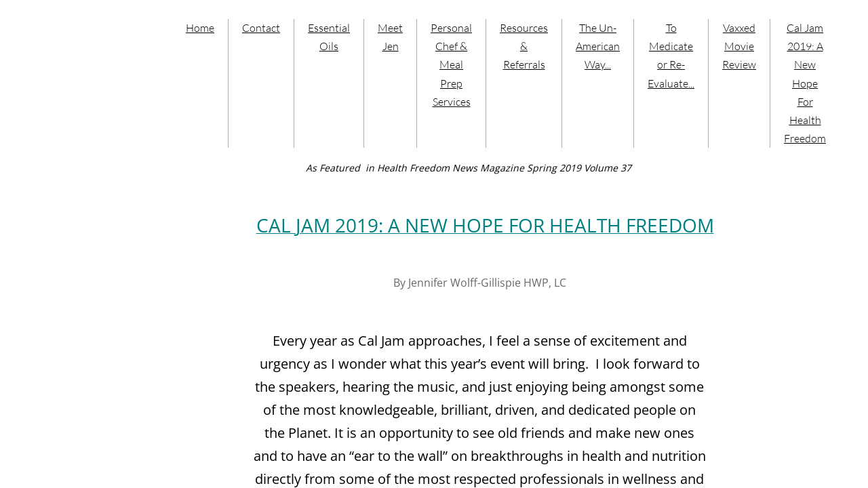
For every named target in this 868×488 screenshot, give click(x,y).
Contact (261, 28)
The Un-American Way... (598, 46)
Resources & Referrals (524, 46)
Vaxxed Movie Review (739, 46)
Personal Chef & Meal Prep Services (451, 65)
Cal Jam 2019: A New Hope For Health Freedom (805, 83)
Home (200, 28)
